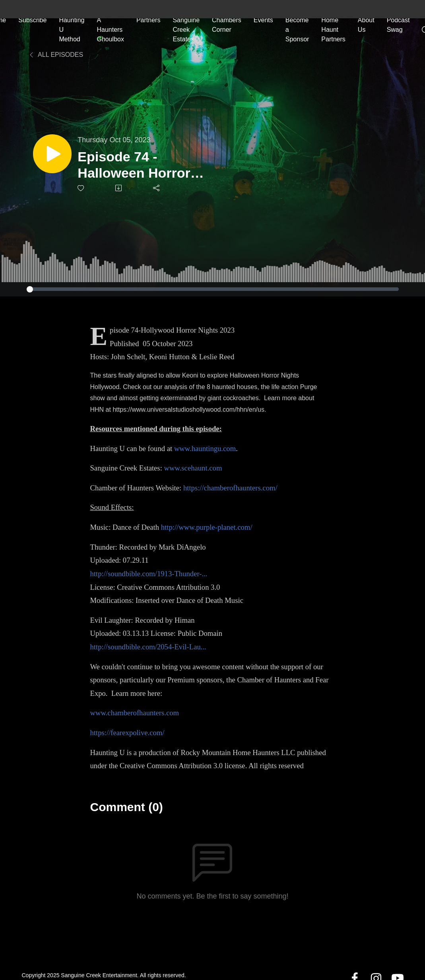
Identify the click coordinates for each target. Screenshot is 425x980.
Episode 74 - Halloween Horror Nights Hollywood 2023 (137, 165)
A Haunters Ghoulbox (110, 29)
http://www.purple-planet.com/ (207, 527)
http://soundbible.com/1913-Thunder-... (148, 574)
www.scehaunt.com (193, 468)
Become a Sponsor (297, 29)
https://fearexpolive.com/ (127, 733)
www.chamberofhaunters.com (134, 713)
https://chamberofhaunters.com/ (230, 488)
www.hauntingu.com (205, 448)
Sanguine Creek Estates (186, 29)
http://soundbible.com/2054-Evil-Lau (145, 647)
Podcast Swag (398, 24)
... (204, 647)
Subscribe (32, 20)
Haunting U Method (72, 29)
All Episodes (56, 55)
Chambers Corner (227, 24)
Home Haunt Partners (333, 29)
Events (263, 20)
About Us (366, 24)
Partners (148, 20)
